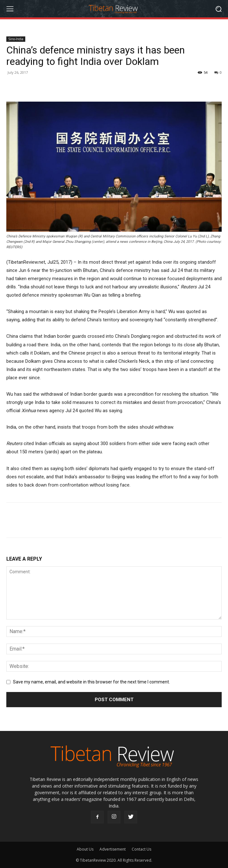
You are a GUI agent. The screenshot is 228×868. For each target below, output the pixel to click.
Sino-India (16, 39)
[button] (219, 9)
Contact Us (141, 849)
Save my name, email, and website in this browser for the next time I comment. (91, 682)
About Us (85, 849)
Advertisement (113, 849)
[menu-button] (10, 9)
